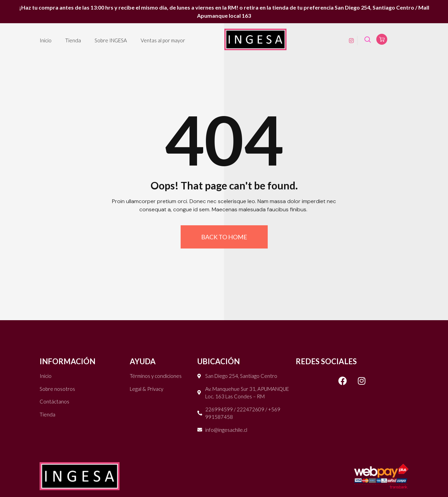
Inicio (46, 40)
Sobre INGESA (111, 40)
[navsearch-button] (368, 40)
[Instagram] (349, 40)
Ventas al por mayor (163, 40)
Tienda (73, 40)
